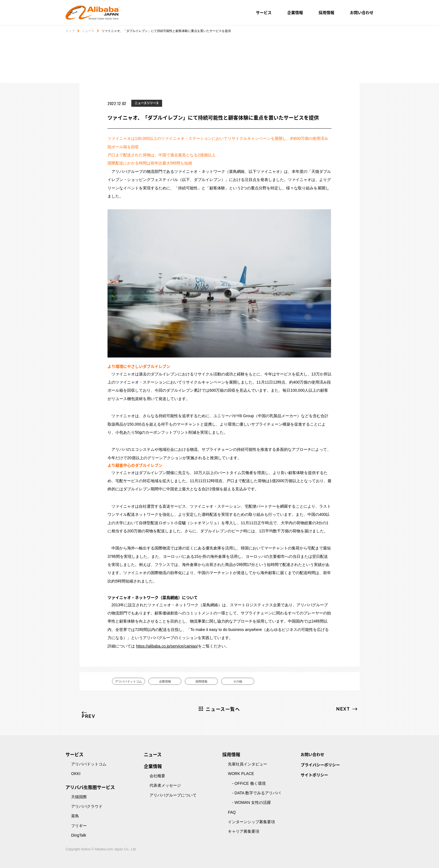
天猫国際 (79, 797)
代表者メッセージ (165, 785)
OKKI (76, 774)
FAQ (232, 812)
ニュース (88, 31)
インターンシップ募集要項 (251, 822)
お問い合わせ (362, 12)
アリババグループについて (173, 795)
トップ (70, 31)
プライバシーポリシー (320, 765)
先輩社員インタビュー (247, 764)
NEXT (343, 709)
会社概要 (157, 776)
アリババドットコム (129, 681)
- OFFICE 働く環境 (249, 783)
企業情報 (295, 12)
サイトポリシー (314, 775)
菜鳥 (75, 816)
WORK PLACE (241, 774)
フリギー (79, 826)
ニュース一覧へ (223, 709)
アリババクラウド (87, 806)
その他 (238, 681)
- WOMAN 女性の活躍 (251, 802)
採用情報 (326, 12)
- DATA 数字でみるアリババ (256, 793)
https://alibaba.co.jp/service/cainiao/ (167, 646)
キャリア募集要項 (244, 831)
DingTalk (79, 835)
